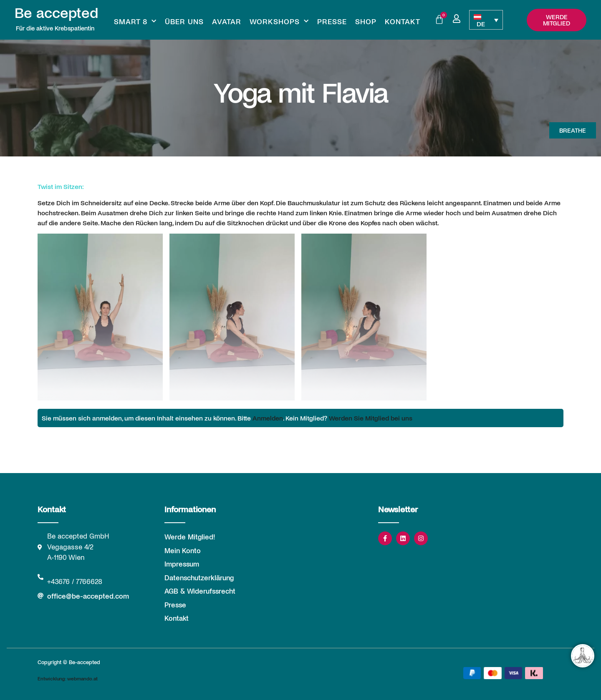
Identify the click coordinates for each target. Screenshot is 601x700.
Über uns (184, 21)
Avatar (227, 21)
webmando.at (82, 678)
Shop (366, 21)
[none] (486, 20)
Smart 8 (135, 21)
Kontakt (403, 21)
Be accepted (56, 12)
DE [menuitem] (481, 24)
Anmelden (268, 418)
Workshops (279, 21)
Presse (332, 21)
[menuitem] (486, 20)
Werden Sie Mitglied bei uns (371, 418)
